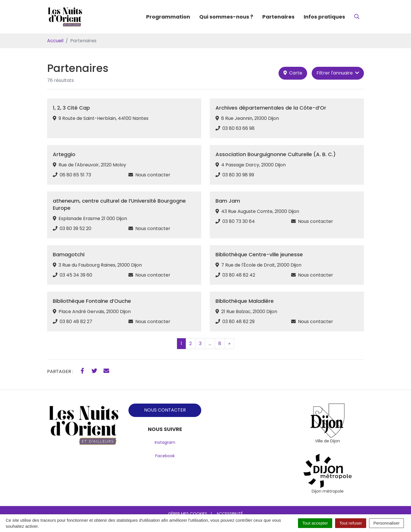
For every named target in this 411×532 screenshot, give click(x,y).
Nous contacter (153, 175)
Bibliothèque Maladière (245, 301)
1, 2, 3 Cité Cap (71, 108)
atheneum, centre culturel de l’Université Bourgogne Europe (119, 204)
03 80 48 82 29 (238, 322)
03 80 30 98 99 (238, 175)
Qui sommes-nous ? (226, 17)
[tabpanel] (328, 424)
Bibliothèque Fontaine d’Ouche (92, 301)
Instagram (165, 442)
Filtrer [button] (338, 73)
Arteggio (64, 154)
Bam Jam (228, 201)
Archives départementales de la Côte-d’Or (271, 108)
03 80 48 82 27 (76, 322)
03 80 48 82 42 (239, 275)
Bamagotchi (69, 254)
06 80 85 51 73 (75, 175)
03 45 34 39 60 (76, 275)
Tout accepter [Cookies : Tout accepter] (315, 523)
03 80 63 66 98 (238, 128)
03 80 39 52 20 (75, 228)
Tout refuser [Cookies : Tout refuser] (351, 523)
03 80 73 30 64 (239, 221)
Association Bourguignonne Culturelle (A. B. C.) (276, 154)
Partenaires (278, 17)
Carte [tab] (293, 73)
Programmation (168, 17)
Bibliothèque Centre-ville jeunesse (259, 254)
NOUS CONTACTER (165, 410)
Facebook (165, 456)
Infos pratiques (324, 17)
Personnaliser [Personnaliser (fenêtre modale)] (386, 523)
